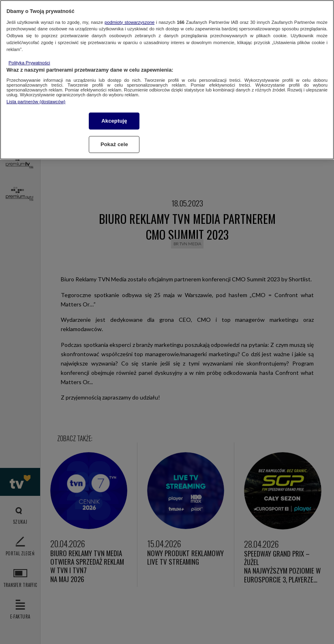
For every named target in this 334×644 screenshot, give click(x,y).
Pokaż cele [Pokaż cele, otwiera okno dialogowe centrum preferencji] (114, 144)
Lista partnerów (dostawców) (36, 102)
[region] (167, 80)
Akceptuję (114, 121)
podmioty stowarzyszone (130, 22)
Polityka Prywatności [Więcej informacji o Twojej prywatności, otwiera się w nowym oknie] (29, 63)
